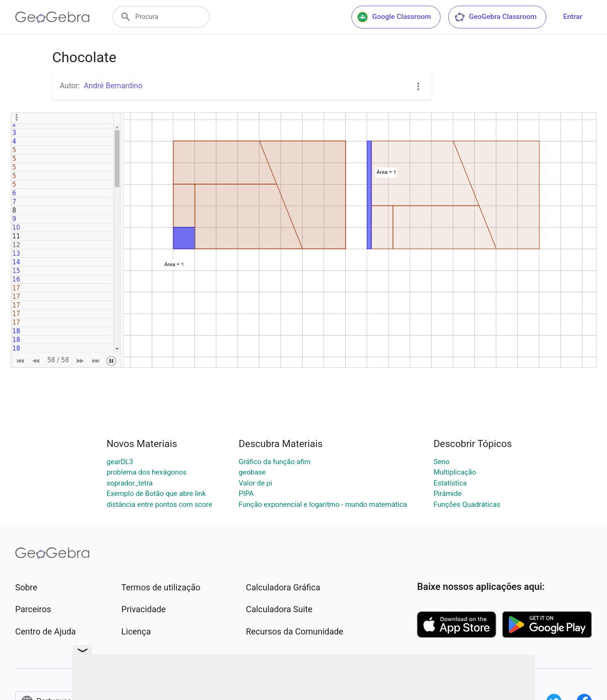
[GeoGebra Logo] (52, 17)
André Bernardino (113, 86)
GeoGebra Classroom (495, 17)
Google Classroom (394, 17)
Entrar (573, 17)
